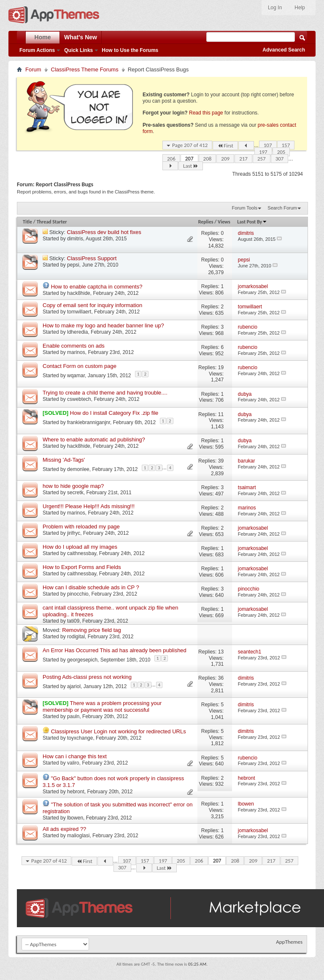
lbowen (75, 818)
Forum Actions (37, 50)
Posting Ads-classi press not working (87, 677)
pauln (73, 716)
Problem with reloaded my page (81, 527)
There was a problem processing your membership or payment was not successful (102, 706)
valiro (73, 763)
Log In (275, 8)
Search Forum (282, 208)
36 (221, 678)
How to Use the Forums (130, 50)
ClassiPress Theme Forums (85, 69)
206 (171, 159)
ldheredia (77, 332)
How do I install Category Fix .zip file (114, 413)
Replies (206, 222)
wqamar (76, 376)
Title (27, 222)
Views (224, 222)
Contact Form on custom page (80, 366)
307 (280, 159)
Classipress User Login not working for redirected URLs (119, 731)
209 (225, 159)
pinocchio (78, 594)
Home (43, 37)
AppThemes (289, 942)
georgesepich (82, 660)
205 (281, 152)
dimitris (75, 239)
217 (243, 159)
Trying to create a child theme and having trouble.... (105, 393)
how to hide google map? (73, 486)
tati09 (73, 621)
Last (191, 166)
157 (286, 145)
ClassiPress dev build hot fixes (104, 232)
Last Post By (252, 222)
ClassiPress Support (92, 258)
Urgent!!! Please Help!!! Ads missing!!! (89, 506)
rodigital (76, 637)
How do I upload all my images (80, 547)
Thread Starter (52, 222)
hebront (76, 792)
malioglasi (78, 836)
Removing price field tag (91, 630)
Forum (33, 69)
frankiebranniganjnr (89, 422)
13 (221, 652)
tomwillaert (79, 312)
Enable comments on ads (74, 346)
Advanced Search (284, 50)
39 (221, 461)
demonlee (78, 469)
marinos (76, 352)
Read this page (206, 113)
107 (268, 145)
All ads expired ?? (64, 829)
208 (208, 159)
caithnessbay (82, 553)
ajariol (74, 686)
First (225, 146)
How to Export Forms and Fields (82, 567)
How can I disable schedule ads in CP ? (91, 587)
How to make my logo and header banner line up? (103, 325)
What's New (81, 37)
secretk (75, 493)
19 (221, 367)
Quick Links (78, 50)
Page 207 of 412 (190, 145)
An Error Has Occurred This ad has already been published (115, 650)
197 (263, 152)
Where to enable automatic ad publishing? (94, 440)
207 (189, 159)
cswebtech (79, 399)
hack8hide (79, 293)
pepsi (73, 265)
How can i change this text (75, 756)
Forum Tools (245, 208)
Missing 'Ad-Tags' (64, 460)
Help (300, 8)
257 (262, 159)
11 (221, 414)
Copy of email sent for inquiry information (92, 305)
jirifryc (74, 533)
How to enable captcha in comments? (97, 287)
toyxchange (80, 738)
